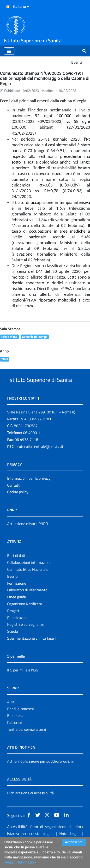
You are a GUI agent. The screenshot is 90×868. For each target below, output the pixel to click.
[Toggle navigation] (9, 51)
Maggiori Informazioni (20, 862)
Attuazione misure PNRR (28, 542)
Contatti (14, 503)
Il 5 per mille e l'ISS (23, 688)
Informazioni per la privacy (29, 496)
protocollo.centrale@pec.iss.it (39, 464)
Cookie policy (18, 510)
